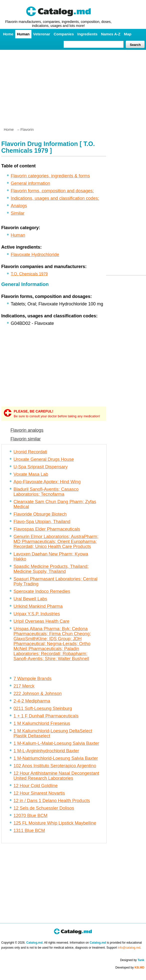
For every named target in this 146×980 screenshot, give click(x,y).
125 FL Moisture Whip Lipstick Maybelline (55, 823)
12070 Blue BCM (30, 816)
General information (30, 183)
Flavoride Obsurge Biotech (40, 514)
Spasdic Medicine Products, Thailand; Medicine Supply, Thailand (51, 569)
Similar (18, 213)
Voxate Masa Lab (31, 474)
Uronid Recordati (30, 452)
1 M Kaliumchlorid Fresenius (42, 723)
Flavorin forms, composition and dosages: (52, 191)
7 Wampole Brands (32, 679)
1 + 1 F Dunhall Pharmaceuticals (46, 716)
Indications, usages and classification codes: (55, 198)
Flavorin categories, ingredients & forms (50, 176)
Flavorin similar (26, 439)
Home (8, 34)
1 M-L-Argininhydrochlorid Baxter (46, 751)
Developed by (130, 968)
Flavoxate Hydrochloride (35, 255)
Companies (64, 34)
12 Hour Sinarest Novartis (39, 793)
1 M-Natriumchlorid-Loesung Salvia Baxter (56, 758)
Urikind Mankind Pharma (38, 606)
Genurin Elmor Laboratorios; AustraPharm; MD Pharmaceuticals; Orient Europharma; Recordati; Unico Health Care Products (56, 542)
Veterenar (42, 34)
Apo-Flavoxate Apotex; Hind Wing (47, 482)
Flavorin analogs (27, 430)
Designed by (132, 960)
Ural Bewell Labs (30, 599)
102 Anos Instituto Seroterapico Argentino (55, 766)
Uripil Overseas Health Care (41, 621)
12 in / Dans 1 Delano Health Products (52, 801)
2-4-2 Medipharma (32, 701)
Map (128, 34)
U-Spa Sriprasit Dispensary (41, 467)
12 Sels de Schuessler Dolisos (44, 808)
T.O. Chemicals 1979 (29, 274)
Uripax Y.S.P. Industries (37, 614)
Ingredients (87, 34)
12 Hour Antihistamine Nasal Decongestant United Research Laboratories (56, 776)
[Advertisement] (73, 86)
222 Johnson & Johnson (38, 694)
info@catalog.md (129, 948)
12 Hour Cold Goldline (36, 786)
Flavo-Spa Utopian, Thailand (42, 522)
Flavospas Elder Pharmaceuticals (47, 529)
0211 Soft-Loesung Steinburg (43, 708)
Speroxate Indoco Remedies (42, 591)
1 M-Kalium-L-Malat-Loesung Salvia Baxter (56, 743)
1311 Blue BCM (29, 831)
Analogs (19, 206)
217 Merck (24, 686)
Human (23, 34)
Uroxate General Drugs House (44, 459)
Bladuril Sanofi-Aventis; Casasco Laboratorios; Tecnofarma (46, 492)
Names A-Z (111, 34)
